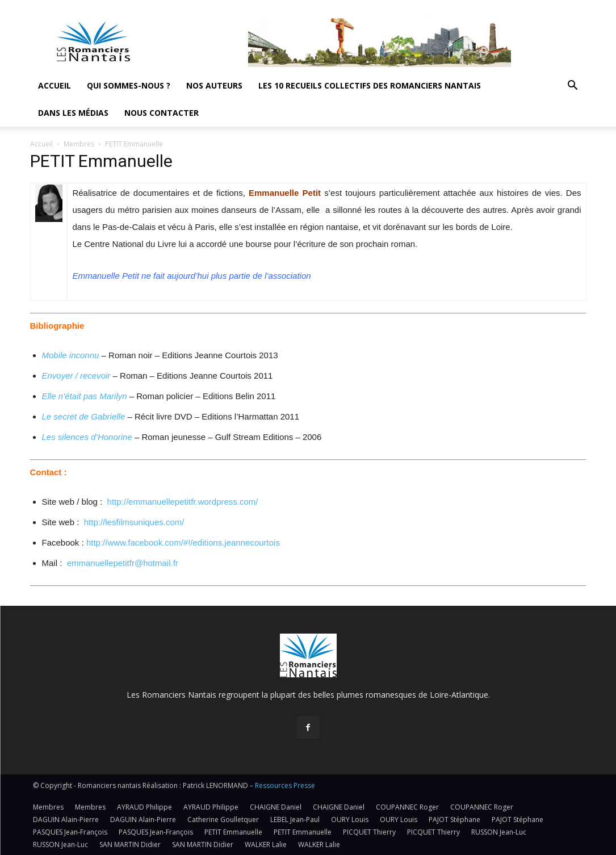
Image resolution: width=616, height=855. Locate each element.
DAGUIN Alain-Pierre (66, 820)
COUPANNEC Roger (407, 807)
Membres (79, 144)
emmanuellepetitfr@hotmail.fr (123, 563)
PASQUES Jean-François (70, 832)
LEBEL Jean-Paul (295, 820)
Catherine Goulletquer (223, 820)
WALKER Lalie (266, 844)
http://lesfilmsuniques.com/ (134, 522)
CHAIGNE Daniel (276, 807)
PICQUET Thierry (369, 832)
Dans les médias (73, 113)
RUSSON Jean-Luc (499, 832)
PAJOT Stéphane (454, 820)
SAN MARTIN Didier (130, 844)
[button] (573, 87)
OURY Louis (350, 820)
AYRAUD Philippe (144, 807)
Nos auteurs (214, 85)
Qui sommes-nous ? (129, 85)
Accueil (55, 85)
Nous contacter (162, 113)
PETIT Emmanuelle (233, 832)
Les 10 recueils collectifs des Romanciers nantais (370, 85)
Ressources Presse (285, 785)
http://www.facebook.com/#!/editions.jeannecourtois (183, 542)
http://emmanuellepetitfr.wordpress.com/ (183, 502)
